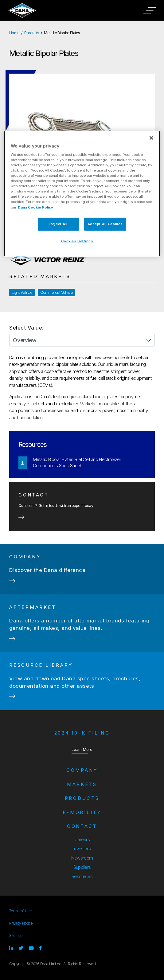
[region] (82, 194)
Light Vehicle (22, 292)
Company (82, 770)
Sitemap (16, 935)
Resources (82, 876)
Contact (82, 826)
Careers (82, 839)
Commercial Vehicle (57, 292)
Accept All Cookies (105, 224)
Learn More (82, 749)
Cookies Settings (77, 241)
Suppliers (82, 867)
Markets (82, 784)
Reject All (59, 224)
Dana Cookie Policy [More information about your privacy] (35, 207)
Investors (82, 849)
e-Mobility (82, 812)
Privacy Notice (21, 923)
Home (14, 33)
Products (32, 33)
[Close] (151, 138)
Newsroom (82, 858)
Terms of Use (20, 911)
